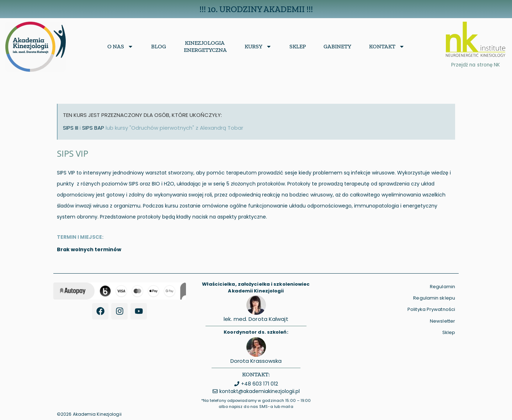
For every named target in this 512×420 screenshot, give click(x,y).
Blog (159, 46)
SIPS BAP (93, 128)
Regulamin (442, 287)
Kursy (258, 47)
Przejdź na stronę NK (476, 65)
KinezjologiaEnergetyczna (205, 46)
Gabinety (337, 46)
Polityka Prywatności (431, 309)
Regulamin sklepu (434, 298)
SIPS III (71, 128)
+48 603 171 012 (260, 384)
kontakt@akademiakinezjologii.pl (260, 391)
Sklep (298, 46)
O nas (120, 47)
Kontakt (387, 47)
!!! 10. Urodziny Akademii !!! (256, 9)
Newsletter (442, 321)
